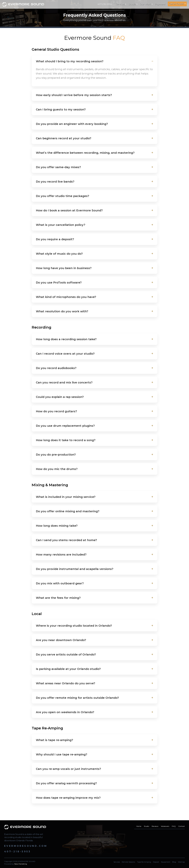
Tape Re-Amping (144, 862)
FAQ (174, 826)
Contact (182, 826)
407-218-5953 (105, 4)
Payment (160, 4)
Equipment (166, 862)
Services (117, 862)
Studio (146, 826)
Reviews (155, 826)
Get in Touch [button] (176, 4)
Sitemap (181, 862)
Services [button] (120, 4)
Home (139, 826)
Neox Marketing (21, 864)
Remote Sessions (128, 862)
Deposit (156, 862)
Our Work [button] (145, 4)
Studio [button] (132, 4)
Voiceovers (165, 826)
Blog (174, 862)
